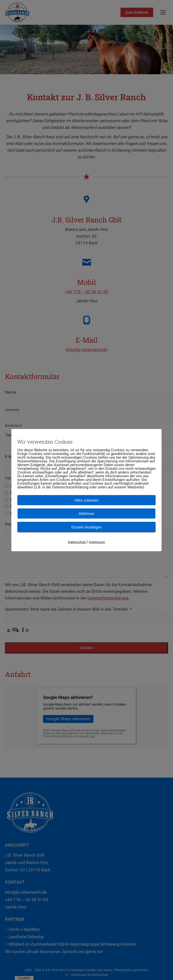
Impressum (97, 542)
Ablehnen (86, 513)
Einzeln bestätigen (87, 527)
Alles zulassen (86, 500)
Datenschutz (77, 542)
